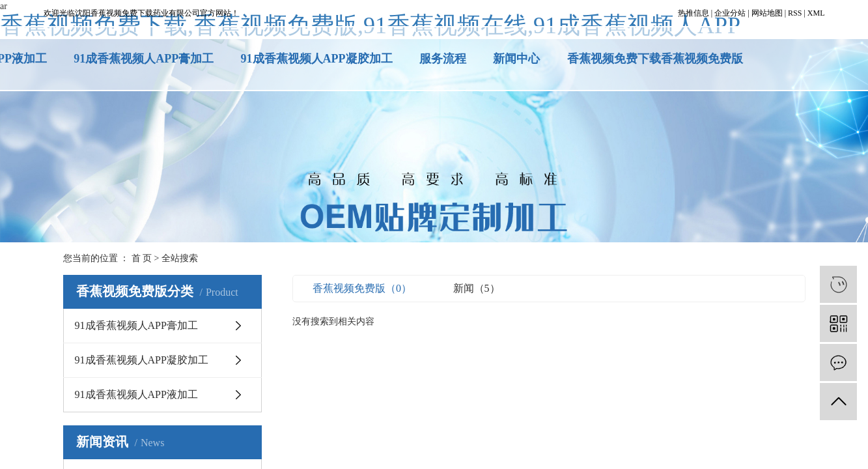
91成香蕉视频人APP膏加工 (144, 59)
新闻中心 (516, 59)
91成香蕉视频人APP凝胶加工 (317, 59)
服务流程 (443, 59)
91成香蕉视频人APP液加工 (136, 394)
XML (816, 13)
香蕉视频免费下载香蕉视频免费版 (655, 59)
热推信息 (693, 13)
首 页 (142, 258)
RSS (795, 13)
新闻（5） (477, 288)
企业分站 (730, 13)
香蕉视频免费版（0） (362, 288)
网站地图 (767, 13)
